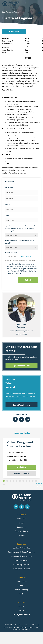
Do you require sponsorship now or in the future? (19, 242)
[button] (14, 31)
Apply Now (21, 467)
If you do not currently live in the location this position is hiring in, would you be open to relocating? (21, 228)
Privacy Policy (8, 627)
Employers (21, 544)
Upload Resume (11, 253)
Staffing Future (26, 629)
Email (7, 204)
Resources (22, 577)
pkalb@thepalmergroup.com (22, 331)
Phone (7, 215)
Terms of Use (18, 627)
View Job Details (22, 473)
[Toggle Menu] (40, 13)
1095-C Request (28, 627)
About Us (21, 602)
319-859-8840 (22, 334)
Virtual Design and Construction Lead (20, 444)
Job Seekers (21, 515)
